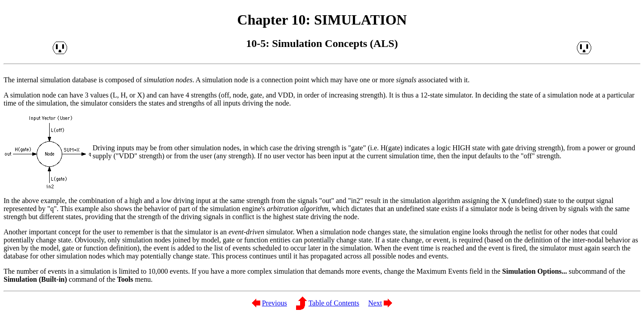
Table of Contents (334, 303)
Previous (275, 303)
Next (375, 303)
